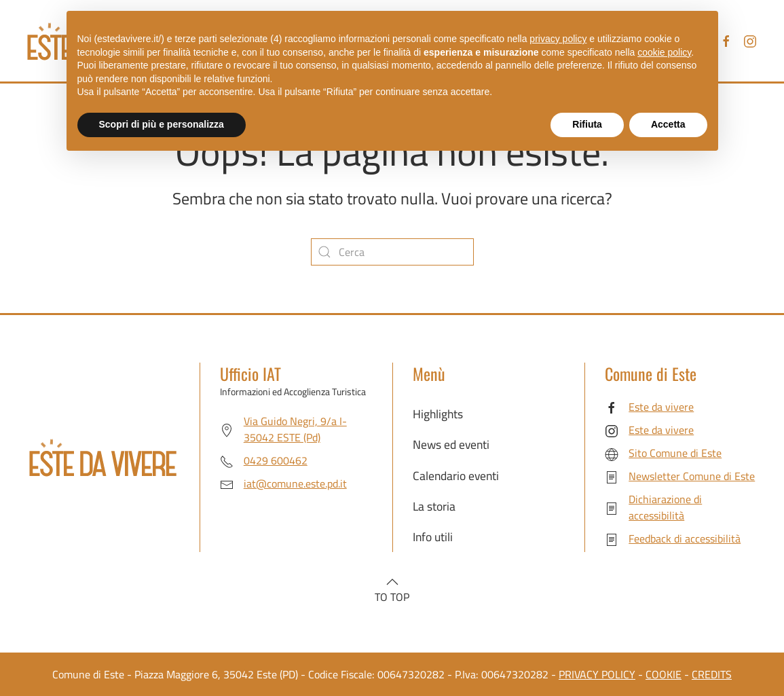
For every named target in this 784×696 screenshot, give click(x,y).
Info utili (433, 537)
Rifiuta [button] (587, 124)
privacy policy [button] (558, 39)
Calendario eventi (456, 476)
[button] (392, 582)
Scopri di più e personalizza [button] (162, 124)
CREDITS (712, 674)
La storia (434, 506)
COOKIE (664, 674)
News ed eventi (451, 444)
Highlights (438, 414)
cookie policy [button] (664, 52)
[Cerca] (392, 252)
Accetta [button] (668, 124)
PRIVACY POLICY (597, 674)
